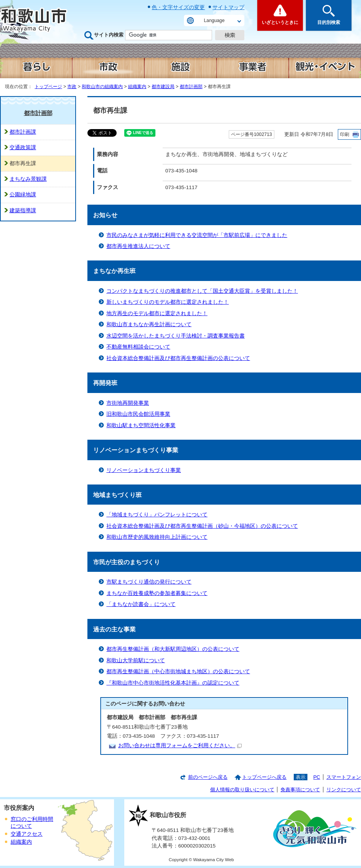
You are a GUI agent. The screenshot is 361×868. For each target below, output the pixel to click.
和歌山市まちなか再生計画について (149, 324)
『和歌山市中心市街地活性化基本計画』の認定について (173, 683)
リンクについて (344, 790)
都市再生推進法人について (138, 246)
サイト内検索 (109, 35)
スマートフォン (344, 777)
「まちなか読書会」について (141, 604)
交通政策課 (23, 148)
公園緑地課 (23, 195)
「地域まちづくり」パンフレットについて (157, 515)
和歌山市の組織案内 (102, 87)
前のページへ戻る (208, 777)
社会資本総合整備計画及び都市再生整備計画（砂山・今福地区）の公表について (202, 526)
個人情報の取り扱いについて (242, 790)
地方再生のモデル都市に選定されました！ (157, 313)
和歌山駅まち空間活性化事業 (141, 425)
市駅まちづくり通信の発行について (149, 582)
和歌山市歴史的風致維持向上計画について (157, 537)
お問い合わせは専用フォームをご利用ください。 (180, 746)
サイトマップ (228, 7)
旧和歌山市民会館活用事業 (138, 414)
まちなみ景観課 (28, 179)
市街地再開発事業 (128, 403)
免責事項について (300, 790)
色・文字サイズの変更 (178, 7)
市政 (72, 87)
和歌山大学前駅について (136, 660)
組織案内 (137, 87)
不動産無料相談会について (138, 347)
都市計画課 (23, 132)
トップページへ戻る (264, 777)
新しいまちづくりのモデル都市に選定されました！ (168, 302)
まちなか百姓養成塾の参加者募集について (157, 593)
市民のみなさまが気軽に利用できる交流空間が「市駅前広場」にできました (197, 235)
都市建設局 (163, 87)
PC (317, 777)
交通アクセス (27, 834)
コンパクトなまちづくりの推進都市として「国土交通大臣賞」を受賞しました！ (202, 291)
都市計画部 (191, 87)
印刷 (345, 134)
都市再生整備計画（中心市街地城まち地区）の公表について (178, 672)
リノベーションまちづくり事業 (144, 470)
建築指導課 (23, 211)
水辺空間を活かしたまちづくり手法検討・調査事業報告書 (176, 336)
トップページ (48, 87)
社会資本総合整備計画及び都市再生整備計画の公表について (178, 358)
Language (214, 21)
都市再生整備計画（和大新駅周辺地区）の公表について (173, 649)
